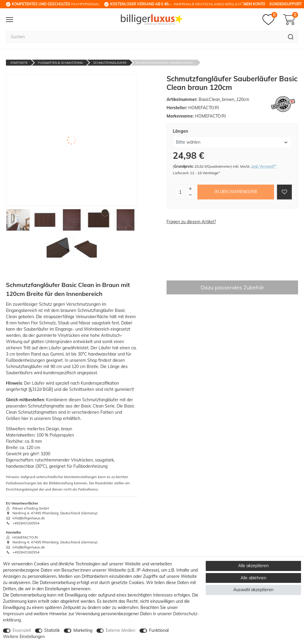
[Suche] (291, 37)
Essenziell (22, 630)
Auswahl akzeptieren (253, 590)
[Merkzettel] (270, 20)
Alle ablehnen (253, 578)
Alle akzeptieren (253, 566)
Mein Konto (254, 4)
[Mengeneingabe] (180, 192)
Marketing (83, 630)
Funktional (159, 630)
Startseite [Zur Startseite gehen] (19, 63)
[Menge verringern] (190, 195)
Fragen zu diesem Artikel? (191, 222)
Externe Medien (121, 630)
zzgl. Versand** (264, 166)
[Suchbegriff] (145, 37)
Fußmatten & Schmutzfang (60, 63)
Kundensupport (286, 4)
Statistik (52, 630)
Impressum (14, 614)
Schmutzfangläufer (110, 63)
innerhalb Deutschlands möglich (177, 4)
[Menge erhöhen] (190, 189)
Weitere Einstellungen (24, 637)
